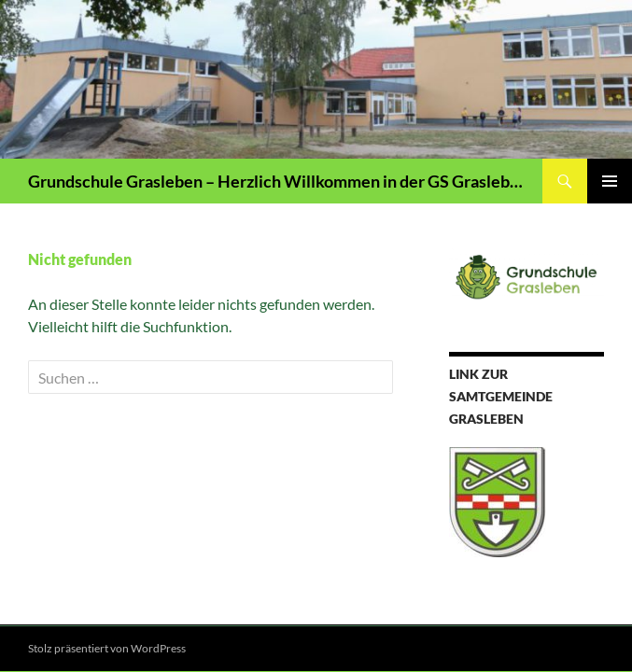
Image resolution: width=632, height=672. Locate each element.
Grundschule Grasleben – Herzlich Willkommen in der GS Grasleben (276, 181)
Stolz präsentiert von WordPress (107, 648)
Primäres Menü (610, 181)
